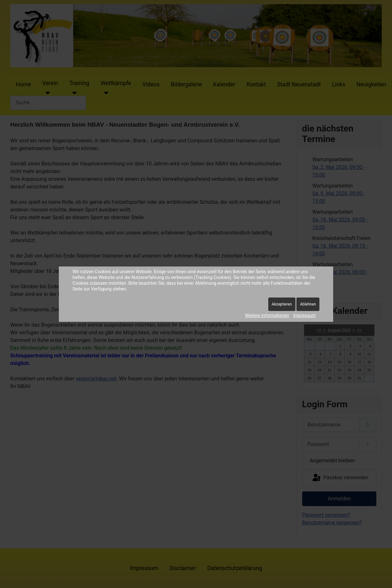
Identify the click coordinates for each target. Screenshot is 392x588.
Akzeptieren (282, 304)
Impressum (304, 315)
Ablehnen (308, 304)
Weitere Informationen (267, 315)
